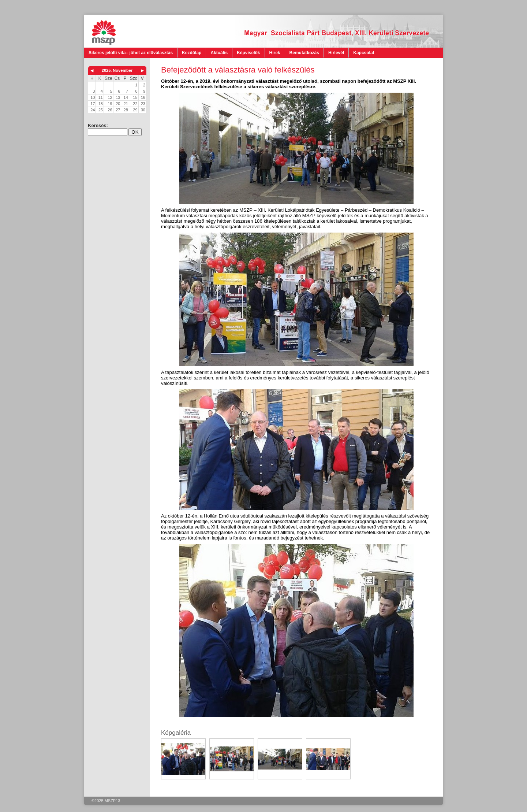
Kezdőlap (192, 53)
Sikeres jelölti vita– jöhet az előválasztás (131, 53)
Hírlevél (336, 53)
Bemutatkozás (304, 53)
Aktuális (219, 53)
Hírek (275, 53)
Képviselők (248, 53)
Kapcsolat (364, 53)
